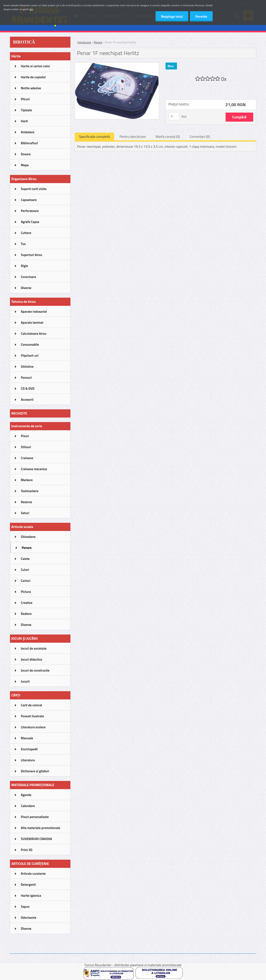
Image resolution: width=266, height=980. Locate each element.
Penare (98, 42)
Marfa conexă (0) (168, 137)
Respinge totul (172, 16)
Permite (201, 16)
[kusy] (174, 116)
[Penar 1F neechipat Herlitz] (117, 64)
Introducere (84, 42)
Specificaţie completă (95, 137)
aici (31, 9)
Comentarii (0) (200, 137)
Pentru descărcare (133, 137)
